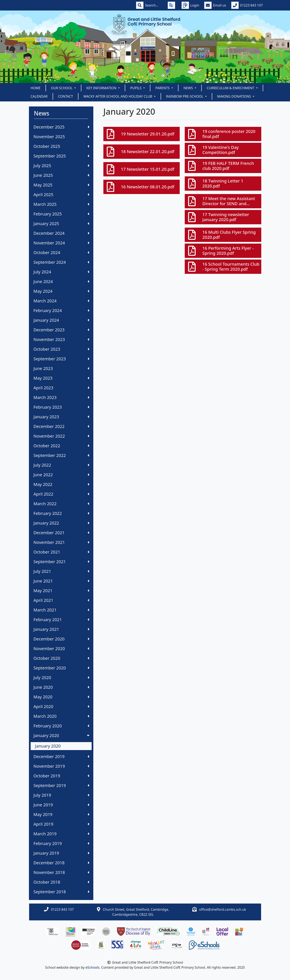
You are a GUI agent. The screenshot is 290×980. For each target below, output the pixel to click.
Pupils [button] (136, 88)
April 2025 (61, 195)
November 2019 (61, 766)
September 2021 (61, 562)
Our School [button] (62, 88)
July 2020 (61, 678)
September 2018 (61, 892)
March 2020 (61, 716)
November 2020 (61, 649)
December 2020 (61, 639)
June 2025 (61, 175)
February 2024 (61, 310)
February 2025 (61, 214)
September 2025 (61, 156)
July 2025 (61, 166)
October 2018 (61, 882)
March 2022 (61, 504)
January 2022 (61, 523)
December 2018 (61, 863)
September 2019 (61, 785)
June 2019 (61, 805)
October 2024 (61, 253)
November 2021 (61, 542)
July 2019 (61, 795)
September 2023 (61, 359)
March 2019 (61, 834)
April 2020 (61, 706)
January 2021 (61, 629)
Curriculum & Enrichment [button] (231, 88)
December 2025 (61, 127)
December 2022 (61, 426)
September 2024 (61, 262)
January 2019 (61, 853)
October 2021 (61, 552)
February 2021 (61, 620)
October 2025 (61, 146)
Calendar (39, 96)
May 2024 (61, 291)
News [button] (189, 88)
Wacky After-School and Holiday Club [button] (118, 96)
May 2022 (61, 484)
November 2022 (61, 436)
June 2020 (61, 687)
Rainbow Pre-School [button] (185, 96)
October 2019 (61, 776)
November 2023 (61, 339)
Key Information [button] (102, 88)
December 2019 (61, 756)
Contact (66, 96)
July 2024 (61, 272)
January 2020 (62, 735)
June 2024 (61, 281)
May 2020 (61, 697)
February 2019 (61, 843)
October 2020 (61, 658)
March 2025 (61, 204)
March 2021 (61, 610)
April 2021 (61, 600)
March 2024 (61, 301)
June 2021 (61, 581)
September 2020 (61, 668)
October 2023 (61, 349)
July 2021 (61, 571)
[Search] (154, 5)
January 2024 (61, 320)
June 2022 (61, 475)
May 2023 (61, 378)
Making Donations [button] (235, 96)
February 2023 (61, 407)
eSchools (93, 967)
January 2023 (61, 417)
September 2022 (61, 455)
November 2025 (61, 137)
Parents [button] (163, 88)
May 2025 (61, 185)
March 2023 (61, 397)
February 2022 (61, 513)
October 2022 (61, 446)
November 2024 (61, 243)
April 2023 (61, 388)
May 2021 (61, 591)
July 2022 (61, 465)
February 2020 (61, 726)
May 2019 (61, 814)
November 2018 (61, 872)
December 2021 (61, 533)
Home (36, 88)
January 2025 (61, 224)
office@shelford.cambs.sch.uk (223, 909)
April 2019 (61, 824)
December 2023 (61, 330)
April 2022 (61, 494)
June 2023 (61, 368)
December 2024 (61, 233)
